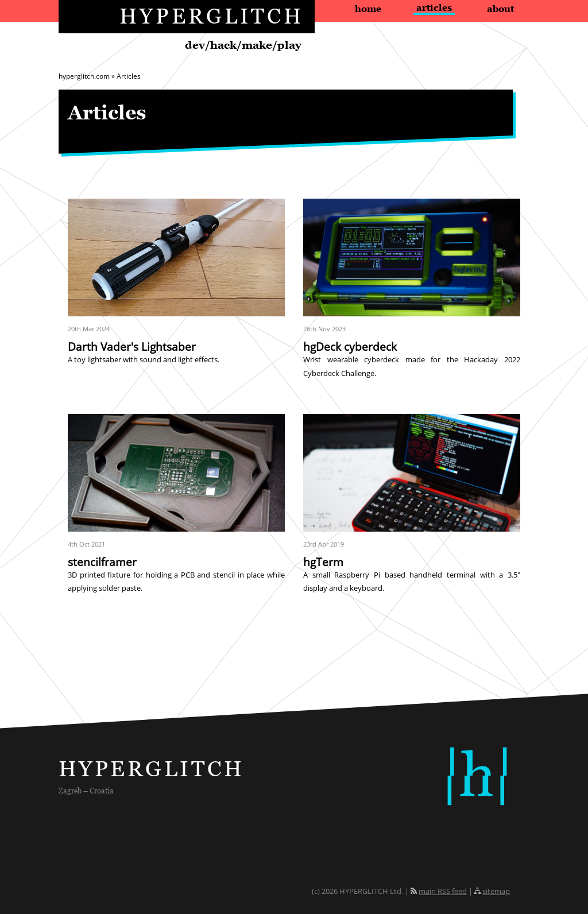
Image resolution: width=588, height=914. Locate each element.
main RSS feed (443, 891)
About (500, 9)
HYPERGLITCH (212, 16)
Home (368, 9)
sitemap (496, 891)
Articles (434, 7)
